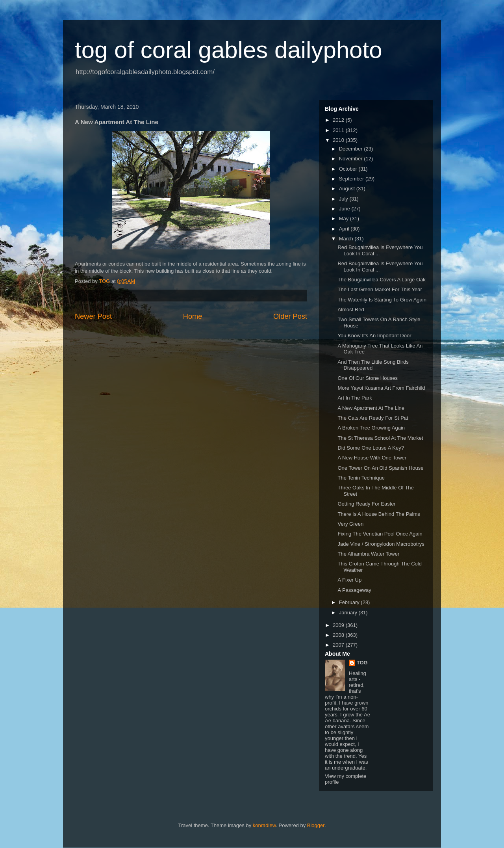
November (352, 159)
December (352, 149)
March (347, 239)
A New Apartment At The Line (371, 408)
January (349, 613)
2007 (339, 645)
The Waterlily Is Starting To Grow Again (382, 300)
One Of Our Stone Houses (367, 378)
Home (193, 316)
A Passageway (354, 590)
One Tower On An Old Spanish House (380, 468)
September (352, 179)
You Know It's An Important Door (374, 336)
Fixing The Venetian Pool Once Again (380, 534)
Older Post (290, 316)
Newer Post (93, 316)
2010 (339, 140)
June (345, 209)
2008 (339, 635)
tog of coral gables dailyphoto (229, 50)
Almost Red (351, 310)
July (344, 199)
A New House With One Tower (372, 458)
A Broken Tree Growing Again (371, 428)
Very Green (350, 524)
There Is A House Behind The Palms (379, 514)
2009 (339, 625)
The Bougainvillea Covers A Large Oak (381, 280)
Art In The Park (355, 398)
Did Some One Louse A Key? (371, 448)
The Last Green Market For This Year (380, 289)
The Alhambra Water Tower (368, 554)
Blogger (316, 825)
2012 (339, 120)
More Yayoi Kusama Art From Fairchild (381, 388)
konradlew (264, 825)
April (345, 229)
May (345, 219)
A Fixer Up (349, 580)
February (350, 602)
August (348, 189)
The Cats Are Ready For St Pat (373, 418)
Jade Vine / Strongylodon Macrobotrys (381, 544)
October (349, 169)
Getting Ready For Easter (366, 504)
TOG (362, 663)
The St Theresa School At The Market (380, 438)
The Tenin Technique (361, 478)
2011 (339, 130)
